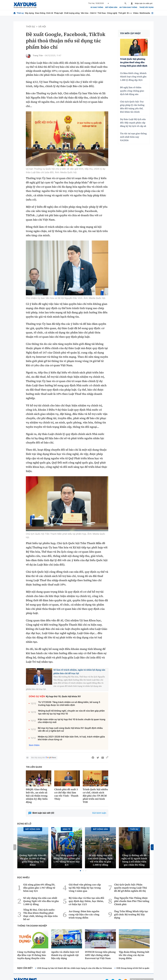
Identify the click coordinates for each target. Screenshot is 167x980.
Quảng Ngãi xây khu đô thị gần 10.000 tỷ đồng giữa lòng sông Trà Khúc (33, 860)
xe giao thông (97, 7)
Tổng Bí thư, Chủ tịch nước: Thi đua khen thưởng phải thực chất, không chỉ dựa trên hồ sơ (41, 914)
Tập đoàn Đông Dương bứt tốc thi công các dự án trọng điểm (134, 955)
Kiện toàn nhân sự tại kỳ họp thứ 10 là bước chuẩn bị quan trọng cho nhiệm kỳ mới (72, 721)
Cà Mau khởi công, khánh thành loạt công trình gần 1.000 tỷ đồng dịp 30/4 (133, 77)
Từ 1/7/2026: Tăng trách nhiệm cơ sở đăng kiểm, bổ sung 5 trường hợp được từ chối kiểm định (69, 704)
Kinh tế (50, 13)
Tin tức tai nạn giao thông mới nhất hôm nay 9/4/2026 (133, 137)
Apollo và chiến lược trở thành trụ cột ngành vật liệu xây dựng (65, 955)
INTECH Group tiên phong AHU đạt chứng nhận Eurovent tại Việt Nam (100, 955)
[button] (80, 871)
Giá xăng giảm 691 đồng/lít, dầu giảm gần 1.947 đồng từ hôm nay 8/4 (67, 860)
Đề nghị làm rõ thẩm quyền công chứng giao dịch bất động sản (132, 91)
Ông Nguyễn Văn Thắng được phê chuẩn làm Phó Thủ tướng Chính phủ (132, 901)
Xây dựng (29, 13)
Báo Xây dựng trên (44, 758)
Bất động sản (111, 7)
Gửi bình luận (99, 813)
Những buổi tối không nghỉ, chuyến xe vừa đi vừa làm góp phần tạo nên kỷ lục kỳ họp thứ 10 (71, 712)
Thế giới (122, 13)
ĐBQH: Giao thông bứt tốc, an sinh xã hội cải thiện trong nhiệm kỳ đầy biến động (37, 796)
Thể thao (102, 13)
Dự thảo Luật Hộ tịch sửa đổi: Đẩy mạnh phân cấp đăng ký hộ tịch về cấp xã (133, 123)
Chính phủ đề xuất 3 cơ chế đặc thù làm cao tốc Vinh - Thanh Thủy (66, 794)
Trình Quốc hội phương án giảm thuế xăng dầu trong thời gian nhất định (134, 62)
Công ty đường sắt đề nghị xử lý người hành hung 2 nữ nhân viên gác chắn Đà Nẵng (134, 860)
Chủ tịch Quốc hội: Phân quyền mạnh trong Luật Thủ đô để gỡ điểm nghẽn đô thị (130, 888)
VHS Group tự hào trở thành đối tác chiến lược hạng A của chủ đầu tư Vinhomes (74, 968)
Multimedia (145, 13)
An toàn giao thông (128, 7)
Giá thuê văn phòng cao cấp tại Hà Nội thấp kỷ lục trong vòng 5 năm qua (85, 888)
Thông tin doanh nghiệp (32, 926)
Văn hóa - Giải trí (88, 13)
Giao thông (40, 13)
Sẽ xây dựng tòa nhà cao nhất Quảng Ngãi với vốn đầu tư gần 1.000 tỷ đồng (100, 860)
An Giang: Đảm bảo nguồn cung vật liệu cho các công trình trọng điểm (84, 914)
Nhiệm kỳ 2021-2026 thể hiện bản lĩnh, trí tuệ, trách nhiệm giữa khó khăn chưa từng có (71, 738)
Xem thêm (34, 745)
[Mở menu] (152, 13)
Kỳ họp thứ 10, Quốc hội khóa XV (63, 697)
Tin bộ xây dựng (146, 7)
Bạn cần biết (25, 968)
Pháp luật (59, 13)
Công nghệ (112, 13)
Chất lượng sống (72, 13)
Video (136, 13)
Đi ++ (129, 13)
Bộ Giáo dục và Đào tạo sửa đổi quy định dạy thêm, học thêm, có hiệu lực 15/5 (86, 901)
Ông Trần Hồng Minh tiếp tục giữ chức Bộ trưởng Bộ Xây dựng (131, 914)
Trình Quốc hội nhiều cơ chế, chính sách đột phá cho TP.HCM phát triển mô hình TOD (95, 796)
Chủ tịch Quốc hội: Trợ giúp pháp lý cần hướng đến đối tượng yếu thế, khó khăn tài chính (132, 107)
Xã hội (42, 27)
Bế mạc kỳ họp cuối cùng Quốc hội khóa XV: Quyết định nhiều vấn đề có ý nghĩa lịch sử (70, 730)
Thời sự (20, 13)
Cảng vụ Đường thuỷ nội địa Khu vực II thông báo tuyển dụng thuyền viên (32, 955)
